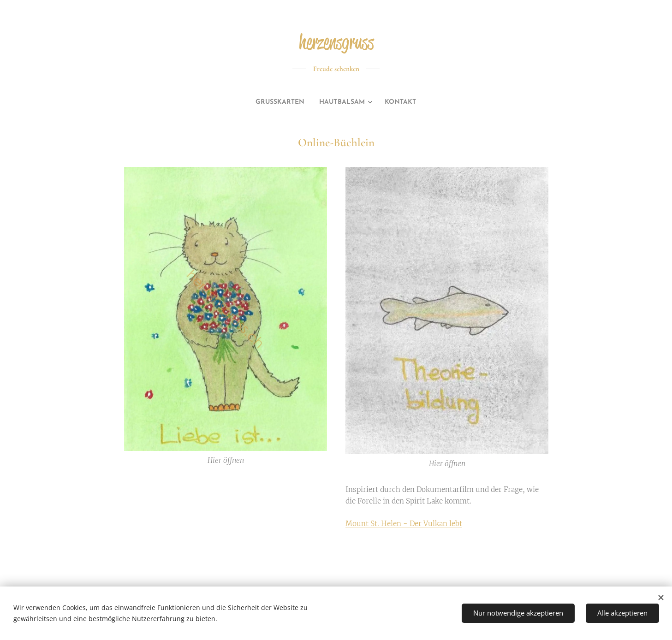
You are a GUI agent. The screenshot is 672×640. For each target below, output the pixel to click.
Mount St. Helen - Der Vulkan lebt (404, 523)
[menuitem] (277, 102)
